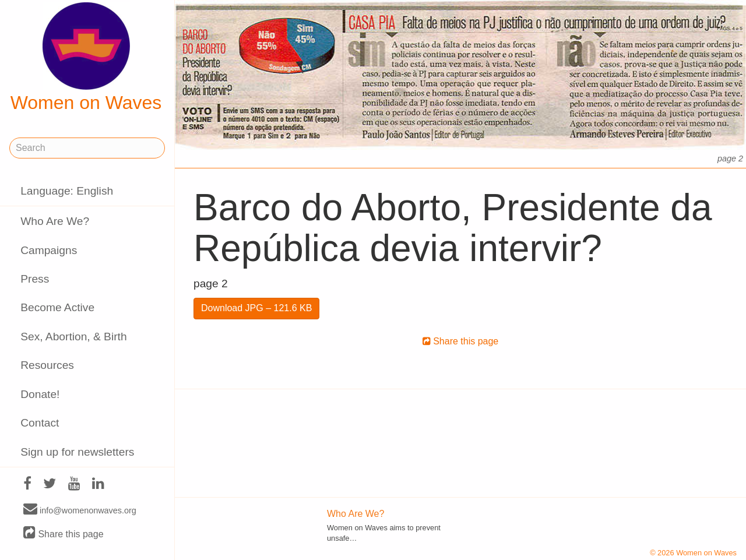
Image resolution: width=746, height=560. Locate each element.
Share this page (64, 533)
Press (35, 279)
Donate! (40, 394)
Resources (47, 365)
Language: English (67, 191)
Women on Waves (86, 58)
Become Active (57, 307)
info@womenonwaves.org (80, 510)
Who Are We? (55, 221)
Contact (40, 423)
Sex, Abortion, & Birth (73, 337)
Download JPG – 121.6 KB (256, 308)
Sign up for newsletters (77, 452)
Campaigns (49, 250)
